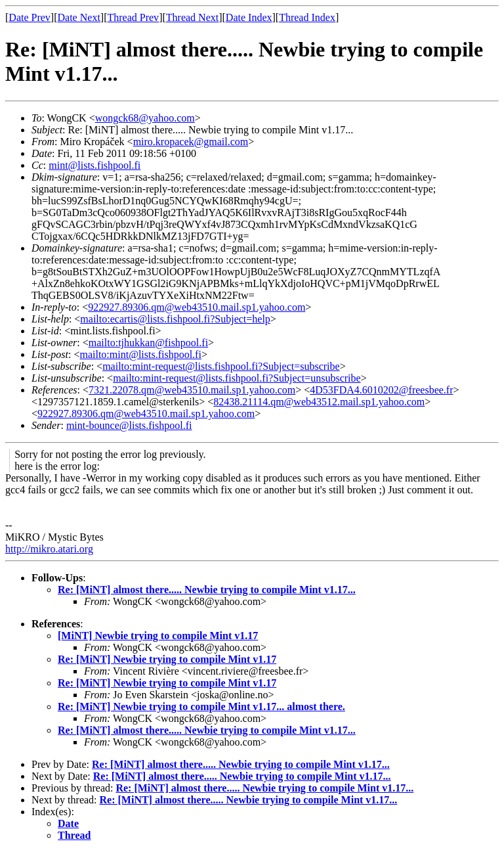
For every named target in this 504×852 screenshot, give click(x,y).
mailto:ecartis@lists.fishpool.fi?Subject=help (175, 319)
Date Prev (30, 17)
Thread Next (192, 17)
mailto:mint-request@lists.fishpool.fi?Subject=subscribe (221, 366)
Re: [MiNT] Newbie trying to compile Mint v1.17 (167, 659)
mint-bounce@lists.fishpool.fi (129, 425)
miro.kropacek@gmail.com (191, 142)
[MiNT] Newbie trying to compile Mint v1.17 (158, 636)
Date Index (249, 17)
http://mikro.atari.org (49, 549)
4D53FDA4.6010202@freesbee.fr (381, 390)
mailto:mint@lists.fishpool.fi (140, 354)
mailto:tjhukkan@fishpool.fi (148, 343)
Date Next (79, 17)
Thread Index (307, 17)
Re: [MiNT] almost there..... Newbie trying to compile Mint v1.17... (207, 590)
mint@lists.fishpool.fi (94, 165)
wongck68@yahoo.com (145, 118)
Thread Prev (133, 17)
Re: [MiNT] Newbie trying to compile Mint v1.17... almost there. (201, 706)
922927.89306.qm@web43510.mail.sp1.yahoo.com (197, 307)
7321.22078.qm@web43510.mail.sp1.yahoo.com (192, 390)
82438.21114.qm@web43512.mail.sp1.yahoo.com (319, 402)
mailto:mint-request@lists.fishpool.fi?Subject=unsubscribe (237, 378)
